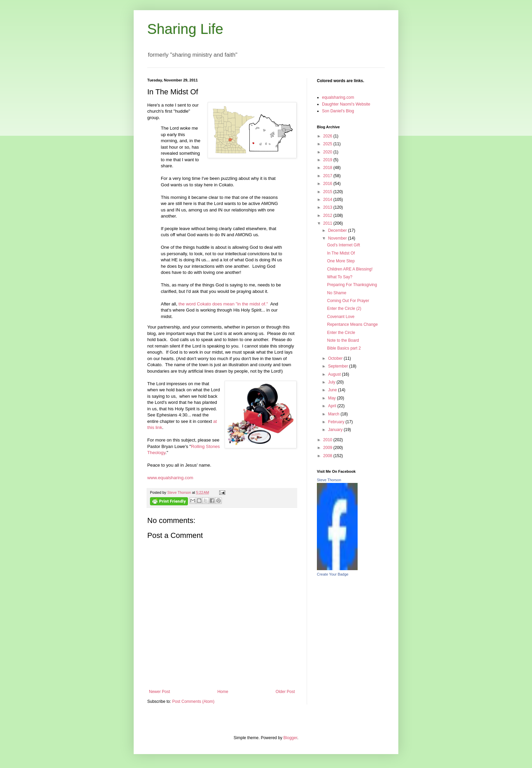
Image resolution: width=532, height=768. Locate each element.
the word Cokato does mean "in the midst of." (223, 304)
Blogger (290, 738)
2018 (328, 168)
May (332, 398)
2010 (328, 440)
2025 (328, 144)
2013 (328, 207)
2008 (328, 456)
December (338, 230)
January (336, 430)
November (338, 238)
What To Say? (340, 277)
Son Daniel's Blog (338, 111)
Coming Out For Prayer (348, 301)
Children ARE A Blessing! (350, 269)
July (332, 382)
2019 (328, 160)
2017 (328, 176)
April (333, 406)
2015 (328, 192)
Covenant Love (341, 317)
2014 (328, 200)
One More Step (341, 261)
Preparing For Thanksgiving (352, 285)
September (339, 366)
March (334, 414)
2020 (328, 152)
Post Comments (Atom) (193, 701)
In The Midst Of (341, 253)
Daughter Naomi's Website (346, 104)
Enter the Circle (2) (344, 308)
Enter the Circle (341, 333)
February (337, 422)
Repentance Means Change (352, 324)
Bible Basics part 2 (344, 348)
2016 (328, 184)
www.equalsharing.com (170, 478)
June (333, 390)
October (336, 358)
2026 (328, 136)
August (335, 374)
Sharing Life (185, 29)
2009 (328, 448)
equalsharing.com (338, 97)
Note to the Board (343, 340)
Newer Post (159, 692)
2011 (328, 223)
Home (223, 692)
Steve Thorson (329, 480)
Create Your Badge (333, 574)
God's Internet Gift (344, 245)
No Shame (337, 293)
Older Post (285, 692)
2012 (328, 216)
